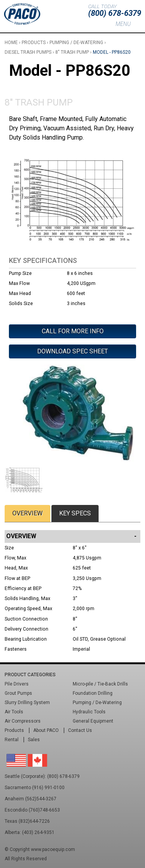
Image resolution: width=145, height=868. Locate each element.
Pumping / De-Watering (76, 43)
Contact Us (80, 730)
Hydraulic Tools (89, 712)
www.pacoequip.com (53, 849)
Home (11, 43)
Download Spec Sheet (72, 351)
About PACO (46, 730)
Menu (123, 24)
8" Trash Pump (72, 52)
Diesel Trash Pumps (28, 52)
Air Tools (14, 712)
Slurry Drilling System (27, 703)
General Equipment (93, 721)
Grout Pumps (18, 693)
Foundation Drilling (93, 693)
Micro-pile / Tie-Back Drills (100, 684)
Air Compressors (23, 721)
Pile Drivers (17, 684)
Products (34, 43)
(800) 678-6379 (115, 13)
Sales (34, 740)
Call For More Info (73, 331)
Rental (12, 740)
